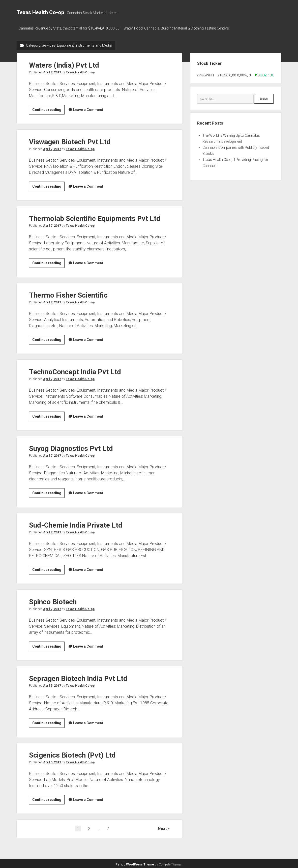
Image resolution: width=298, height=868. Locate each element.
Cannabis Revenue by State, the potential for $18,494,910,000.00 (69, 28)
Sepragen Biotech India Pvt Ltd (78, 677)
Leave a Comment (88, 108)
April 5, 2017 (52, 684)
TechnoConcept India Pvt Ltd (75, 370)
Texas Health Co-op (40, 12)
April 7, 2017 (52, 71)
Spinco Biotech (53, 600)
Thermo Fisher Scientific (68, 294)
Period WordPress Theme (135, 863)
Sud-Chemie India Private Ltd (76, 524)
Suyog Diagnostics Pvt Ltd (71, 447)
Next (162, 827)
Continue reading (48, 109)
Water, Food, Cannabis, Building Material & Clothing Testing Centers (179, 28)
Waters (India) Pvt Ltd (64, 64)
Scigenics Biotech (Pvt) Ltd (72, 754)
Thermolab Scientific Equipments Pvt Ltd (95, 217)
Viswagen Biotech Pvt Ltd (70, 140)
